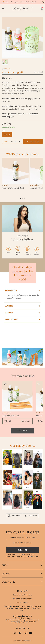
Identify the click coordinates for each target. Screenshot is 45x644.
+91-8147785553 (22, 603)
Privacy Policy (15, 556)
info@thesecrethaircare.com (22, 599)
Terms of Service (28, 556)
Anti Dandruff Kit (11, 415)
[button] (21, 198)
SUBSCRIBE (23, 550)
